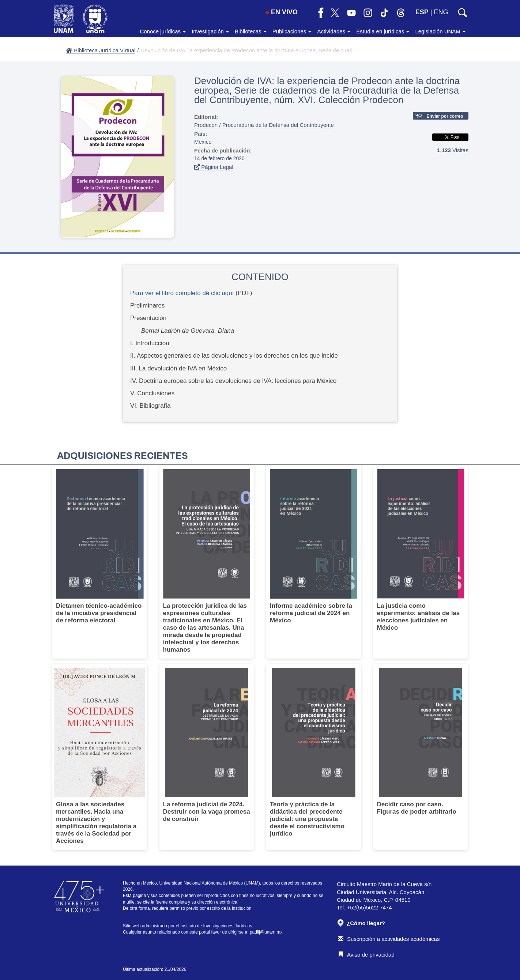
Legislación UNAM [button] (440, 31)
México (203, 142)
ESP (422, 12)
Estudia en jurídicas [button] (383, 31)
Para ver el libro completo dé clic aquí (182, 293)
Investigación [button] (210, 31)
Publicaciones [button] (292, 31)
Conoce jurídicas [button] (163, 31)
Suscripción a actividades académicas (389, 939)
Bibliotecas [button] (251, 31)
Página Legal (214, 167)
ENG (441, 12)
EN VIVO (282, 12)
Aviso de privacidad (366, 955)
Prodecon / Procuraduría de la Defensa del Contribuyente (264, 125)
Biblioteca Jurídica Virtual (101, 50)
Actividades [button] (334, 31)
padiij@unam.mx (266, 932)
